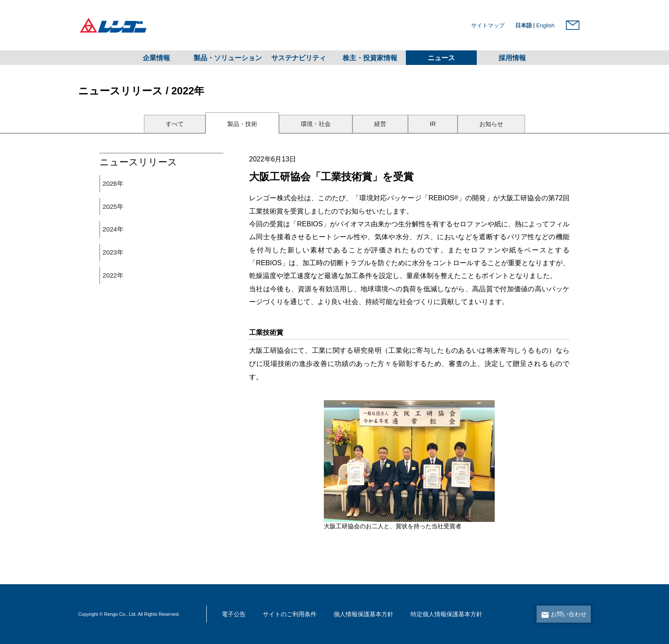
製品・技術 (242, 124)
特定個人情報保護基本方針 (446, 614)
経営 (380, 124)
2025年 (113, 206)
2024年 (113, 229)
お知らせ (491, 124)
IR (433, 124)
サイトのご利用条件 (290, 614)
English (545, 25)
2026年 (113, 183)
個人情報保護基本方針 (364, 614)
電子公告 (234, 614)
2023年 (113, 252)
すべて (175, 124)
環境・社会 (316, 124)
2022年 (113, 275)
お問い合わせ (569, 614)
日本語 (524, 25)
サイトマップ (488, 25)
